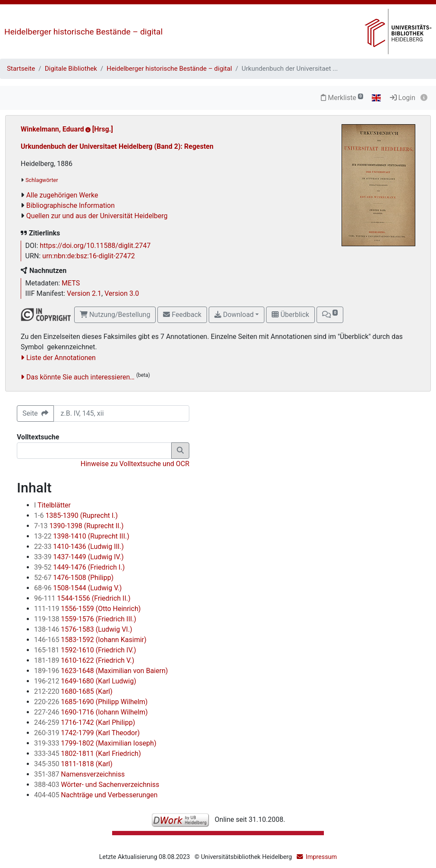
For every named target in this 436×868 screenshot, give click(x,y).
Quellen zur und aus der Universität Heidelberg (97, 216)
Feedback (182, 315)
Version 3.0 (122, 293)
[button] (330, 315)
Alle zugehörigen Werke (62, 195)
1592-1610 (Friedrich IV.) (85, 650)
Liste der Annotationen (61, 358)
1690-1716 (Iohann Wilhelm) (91, 712)
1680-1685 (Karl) (73, 691)
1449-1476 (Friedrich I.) (79, 567)
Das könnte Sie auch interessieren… (80, 377)
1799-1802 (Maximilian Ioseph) (95, 743)
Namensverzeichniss (79, 774)
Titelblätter (52, 505)
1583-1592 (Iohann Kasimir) (90, 640)
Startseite (21, 69)
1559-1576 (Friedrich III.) (85, 619)
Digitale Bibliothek (71, 69)
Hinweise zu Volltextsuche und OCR (135, 464)
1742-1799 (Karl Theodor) (87, 733)
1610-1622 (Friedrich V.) (84, 660)
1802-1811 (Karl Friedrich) (88, 754)
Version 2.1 (84, 293)
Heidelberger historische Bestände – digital (83, 32)
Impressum (321, 857)
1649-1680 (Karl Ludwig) (85, 681)
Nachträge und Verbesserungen (96, 795)
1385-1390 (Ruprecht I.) (76, 515)
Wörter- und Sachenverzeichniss (97, 785)
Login (403, 98)
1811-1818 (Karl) (73, 764)
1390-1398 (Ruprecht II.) (79, 526)
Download (234, 315)
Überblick (290, 315)
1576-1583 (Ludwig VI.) (83, 629)
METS (71, 283)
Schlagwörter (42, 180)
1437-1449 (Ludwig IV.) (79, 557)
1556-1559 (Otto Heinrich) (87, 609)
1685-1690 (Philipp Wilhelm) (91, 702)
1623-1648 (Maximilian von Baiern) (101, 671)
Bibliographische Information (71, 205)
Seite (35, 413)
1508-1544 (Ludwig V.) (78, 588)
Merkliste (342, 98)
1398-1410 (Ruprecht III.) (82, 536)
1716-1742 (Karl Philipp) (85, 722)
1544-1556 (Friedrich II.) (82, 598)
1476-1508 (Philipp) (74, 578)
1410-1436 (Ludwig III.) (79, 547)
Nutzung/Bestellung (115, 315)
